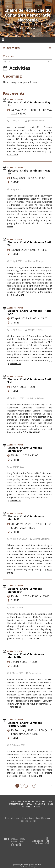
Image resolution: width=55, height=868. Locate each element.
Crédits (32, 821)
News (38, 807)
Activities (27, 807)
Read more (19, 295)
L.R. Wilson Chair (26, 867)
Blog (51, 804)
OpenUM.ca (37, 865)
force (27, 865)
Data (29, 804)
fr (28, 34)
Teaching (40, 804)
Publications (16, 804)
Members (29, 801)
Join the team (45, 801)
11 (34, 786)
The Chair (16, 801)
